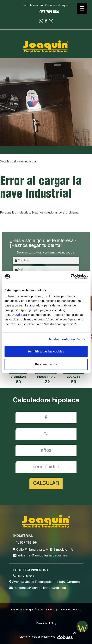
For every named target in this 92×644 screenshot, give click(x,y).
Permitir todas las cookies (46, 351)
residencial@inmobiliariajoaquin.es (38, 588)
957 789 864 (49, 13)
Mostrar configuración (64, 339)
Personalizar (46, 364)
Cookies (66, 610)
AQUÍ (17, 315)
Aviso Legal (52, 610)
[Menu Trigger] (82, 8)
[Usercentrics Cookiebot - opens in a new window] (71, 276)
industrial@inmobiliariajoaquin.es (40, 555)
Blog (53, 624)
